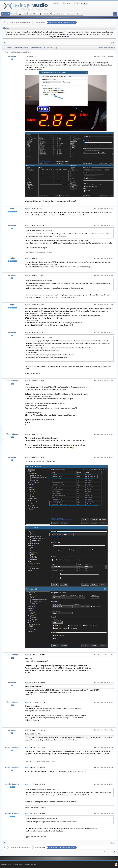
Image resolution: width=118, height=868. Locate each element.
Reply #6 (27, 333)
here (68, 37)
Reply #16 (28, 784)
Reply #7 (27, 381)
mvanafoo (12, 56)
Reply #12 (28, 702)
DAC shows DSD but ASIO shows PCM (61, 22)
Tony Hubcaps (12, 381)
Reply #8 (27, 434)
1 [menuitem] (5, 43)
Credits (16, 864)
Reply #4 (27, 275)
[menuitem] (112, 43)
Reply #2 (27, 226)
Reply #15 (28, 768)
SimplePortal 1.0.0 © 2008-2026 (27, 864)
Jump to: (97, 852)
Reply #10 (28, 655)
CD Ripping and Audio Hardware (20, 22)
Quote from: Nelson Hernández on (43, 789)
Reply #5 (27, 305)
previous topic (102, 48)
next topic (111, 48)
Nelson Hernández (12, 747)
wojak (12, 209)
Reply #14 (28, 748)
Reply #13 (28, 730)
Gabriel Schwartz (12, 784)
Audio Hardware (40, 22)
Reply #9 (27, 457)
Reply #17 (28, 814)
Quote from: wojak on (39, 231)
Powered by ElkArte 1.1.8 (7, 864)
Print (112, 43)
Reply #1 (27, 209)
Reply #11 (28, 683)
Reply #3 (27, 258)
